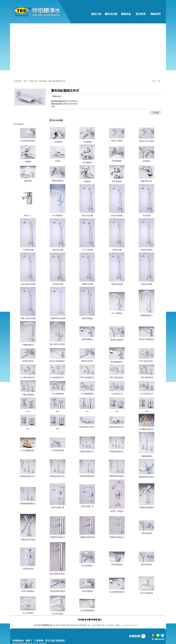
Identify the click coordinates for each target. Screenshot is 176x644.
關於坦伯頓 (111, 14)
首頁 (25, 81)
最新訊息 (126, 14)
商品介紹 (33, 81)
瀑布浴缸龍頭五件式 (57, 81)
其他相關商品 (19, 124)
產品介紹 (96, 14)
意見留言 (141, 14)
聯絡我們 (156, 14)
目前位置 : (18, 81)
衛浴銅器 (43, 81)
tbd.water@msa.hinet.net (130, 625)
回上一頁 (156, 81)
